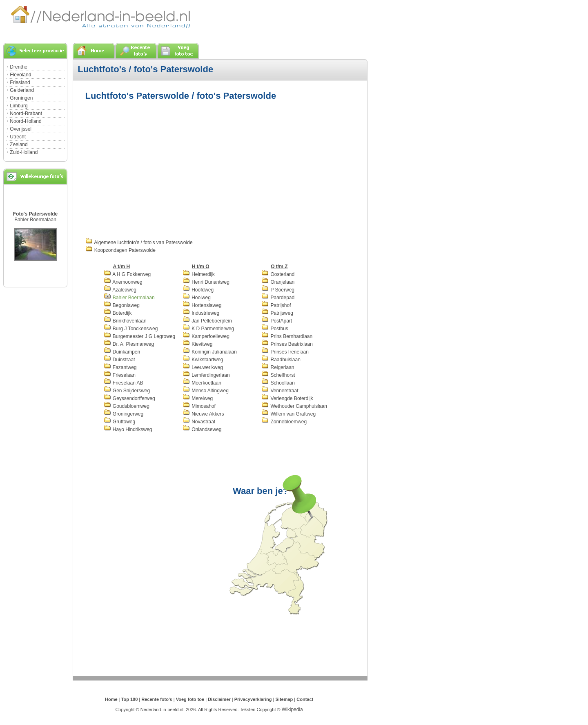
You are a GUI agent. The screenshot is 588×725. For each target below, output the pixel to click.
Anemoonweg (123, 282)
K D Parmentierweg (208, 329)
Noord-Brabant (26, 113)
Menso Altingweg (206, 391)
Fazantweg (120, 367)
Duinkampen (122, 352)
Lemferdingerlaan (206, 375)
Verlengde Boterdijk (287, 398)
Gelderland (22, 90)
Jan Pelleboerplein (207, 321)
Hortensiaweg (202, 305)
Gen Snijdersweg (127, 391)
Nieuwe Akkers (203, 414)
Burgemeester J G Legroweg (140, 336)
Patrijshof (276, 305)
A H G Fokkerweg (127, 274)
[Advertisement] (154, 168)
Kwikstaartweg (203, 360)
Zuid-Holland (24, 152)
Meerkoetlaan (202, 383)
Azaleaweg (120, 290)
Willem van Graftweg (288, 414)
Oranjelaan (278, 282)
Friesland (20, 82)
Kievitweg (198, 344)
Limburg (19, 106)
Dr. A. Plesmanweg (129, 344)
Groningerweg (124, 414)
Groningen (21, 98)
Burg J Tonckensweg (131, 329)
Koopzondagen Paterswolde (120, 250)
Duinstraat (119, 360)
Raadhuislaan (281, 360)
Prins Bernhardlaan (287, 336)
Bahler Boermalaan (35, 220)
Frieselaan (120, 375)
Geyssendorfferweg (129, 398)
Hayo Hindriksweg (128, 429)
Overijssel (21, 129)
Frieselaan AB (124, 383)
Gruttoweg (120, 422)
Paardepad (278, 298)
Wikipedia (292, 709)
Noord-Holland (26, 121)
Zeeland (19, 145)
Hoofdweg (198, 290)
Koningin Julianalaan (210, 352)
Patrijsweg (277, 313)
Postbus (275, 329)
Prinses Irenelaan (285, 352)
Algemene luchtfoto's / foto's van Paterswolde (139, 242)
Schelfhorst (278, 375)
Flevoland (20, 75)
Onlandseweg (202, 429)
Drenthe (19, 67)
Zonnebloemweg (284, 422)
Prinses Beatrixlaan (287, 344)
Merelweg (198, 398)
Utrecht (18, 137)
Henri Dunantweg (206, 282)
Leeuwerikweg (203, 367)
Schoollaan (278, 383)
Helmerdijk (199, 274)
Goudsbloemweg (127, 406)
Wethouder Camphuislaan (294, 406)
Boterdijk (118, 313)
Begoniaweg (122, 305)
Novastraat (199, 422)
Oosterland (278, 274)
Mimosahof (199, 406)
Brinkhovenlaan (125, 321)
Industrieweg (201, 313)
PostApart (277, 321)
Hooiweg (197, 298)
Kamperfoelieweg (206, 336)
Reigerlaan (278, 367)
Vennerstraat (280, 391)
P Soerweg (278, 290)
